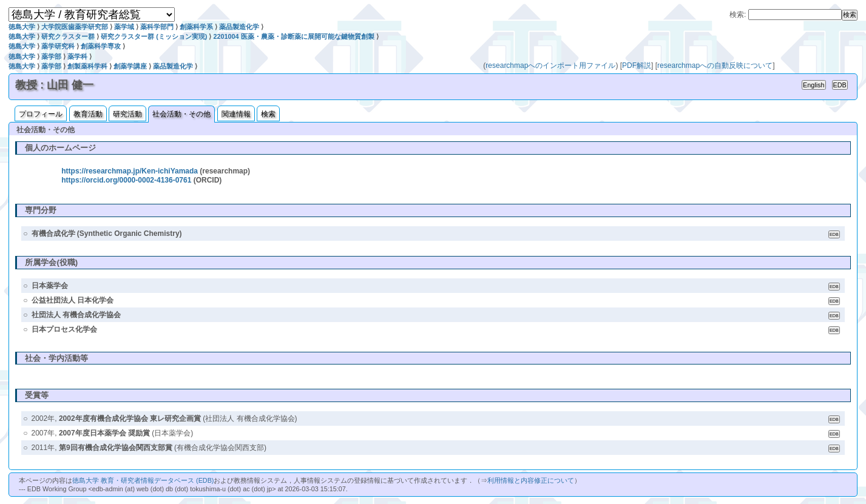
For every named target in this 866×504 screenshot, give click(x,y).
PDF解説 (637, 66)
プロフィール (41, 114)
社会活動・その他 (181, 114)
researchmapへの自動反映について (715, 66)
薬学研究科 (58, 46)
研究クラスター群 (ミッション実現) (154, 36)
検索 (268, 114)
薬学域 (124, 27)
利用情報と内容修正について (531, 480)
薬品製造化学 (239, 27)
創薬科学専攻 (101, 46)
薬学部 (51, 56)
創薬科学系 (196, 27)
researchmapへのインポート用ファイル (550, 66)
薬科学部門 (157, 27)
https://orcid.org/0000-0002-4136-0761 (126, 180)
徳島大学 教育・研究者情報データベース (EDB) (143, 480)
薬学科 (77, 56)
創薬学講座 (130, 66)
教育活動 (88, 114)
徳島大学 (22, 27)
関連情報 (236, 114)
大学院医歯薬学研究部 (75, 27)
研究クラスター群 (68, 36)
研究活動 (127, 114)
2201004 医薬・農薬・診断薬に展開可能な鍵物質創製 (293, 36)
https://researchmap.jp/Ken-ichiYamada (130, 171)
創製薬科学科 (87, 66)
